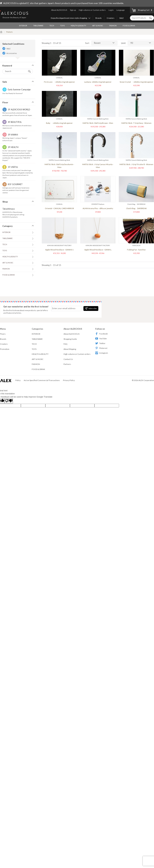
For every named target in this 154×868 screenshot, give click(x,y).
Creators (111, 18)
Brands (99, 18)
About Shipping (70, 349)
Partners (67, 364)
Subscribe (91, 308)
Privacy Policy (69, 380)
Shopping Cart (141, 11)
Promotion (5, 349)
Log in (111, 10)
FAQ (65, 344)
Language (121, 10)
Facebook (101, 334)
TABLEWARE (38, 26)
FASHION (113, 26)
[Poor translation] (9, 401)
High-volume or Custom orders (92, 10)
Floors (3, 334)
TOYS (62, 26)
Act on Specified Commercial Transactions (42, 380)
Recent (97, 43)
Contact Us (68, 359)
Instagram (102, 353)
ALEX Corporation (146, 380)
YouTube (101, 339)
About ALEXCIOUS (59, 10)
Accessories (12, 53)
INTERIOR (23, 26)
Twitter (100, 343)
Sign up (73, 10)
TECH (52, 26)
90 (132, 43)
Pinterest (101, 348)
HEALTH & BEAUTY (78, 26)
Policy (18, 380)
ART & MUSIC (98, 26)
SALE (122, 18)
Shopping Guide (70, 339)
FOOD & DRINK (129, 26)
